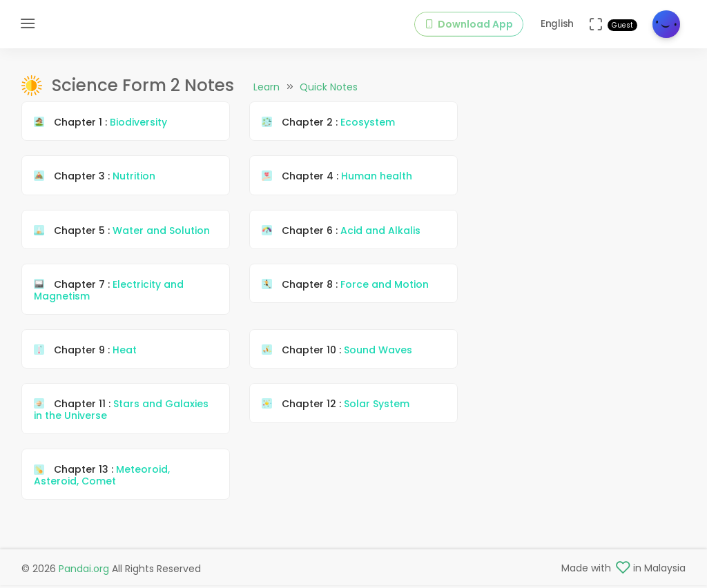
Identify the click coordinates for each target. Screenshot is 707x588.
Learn (267, 87)
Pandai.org (84, 569)
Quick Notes (329, 87)
